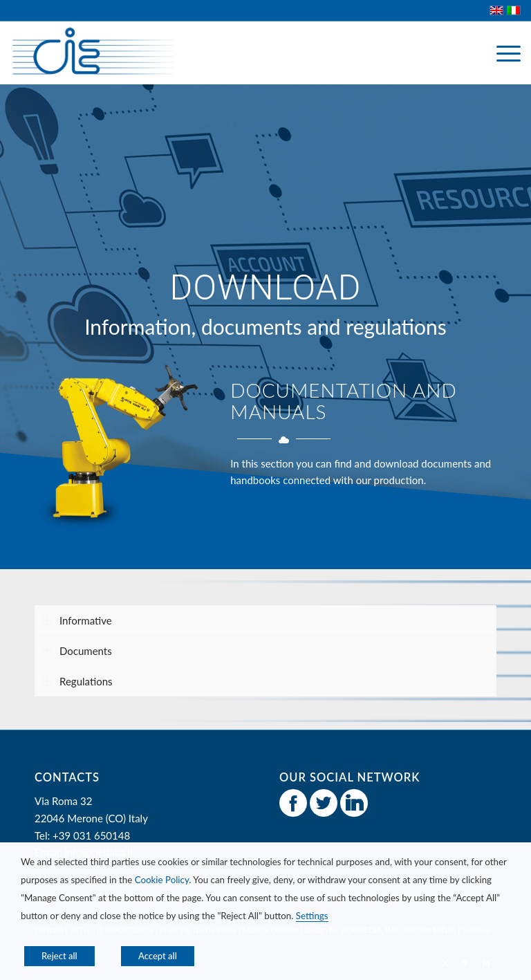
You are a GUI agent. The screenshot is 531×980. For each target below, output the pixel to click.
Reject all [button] (59, 956)
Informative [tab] (77, 620)
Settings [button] (312, 916)
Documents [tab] (77, 651)
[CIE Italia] (92, 53)
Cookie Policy (162, 880)
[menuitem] (502, 53)
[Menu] (502, 53)
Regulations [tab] (77, 681)
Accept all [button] (158, 956)
